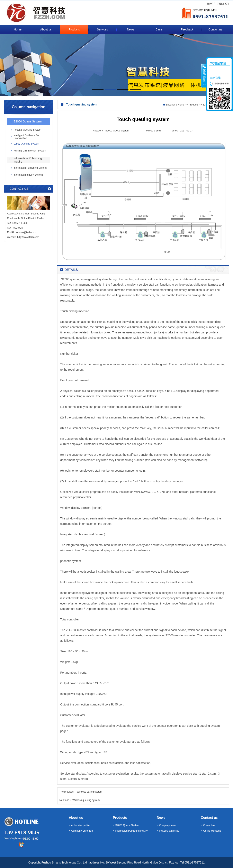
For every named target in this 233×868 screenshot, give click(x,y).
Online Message (212, 831)
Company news (168, 825)
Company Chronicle (82, 831)
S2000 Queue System (28, 121)
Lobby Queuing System (26, 144)
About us (76, 818)
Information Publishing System (30, 168)
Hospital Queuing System (27, 130)
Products (193, 105)
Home (181, 105)
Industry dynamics (169, 831)
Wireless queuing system (86, 800)
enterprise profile (80, 825)
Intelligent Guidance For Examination (26, 137)
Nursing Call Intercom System (30, 151)
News (161, 818)
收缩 (204, 75)
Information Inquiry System (28, 175)
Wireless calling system (89, 792)
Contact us (209, 818)
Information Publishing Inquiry (132, 831)
